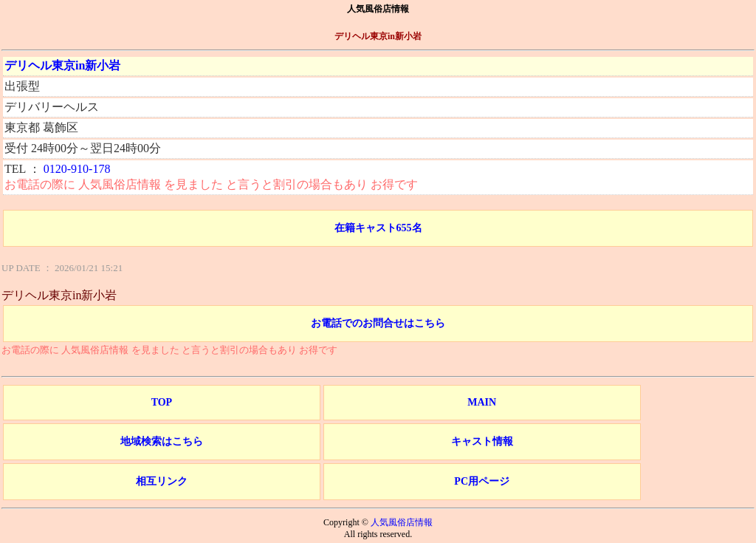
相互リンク (162, 481)
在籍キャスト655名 (378, 228)
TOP (162, 402)
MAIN (482, 402)
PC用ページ (482, 481)
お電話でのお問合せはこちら (378, 323)
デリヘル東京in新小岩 (62, 65)
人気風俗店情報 (402, 522)
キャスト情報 (482, 441)
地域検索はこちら (162, 441)
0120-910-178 (77, 169)
